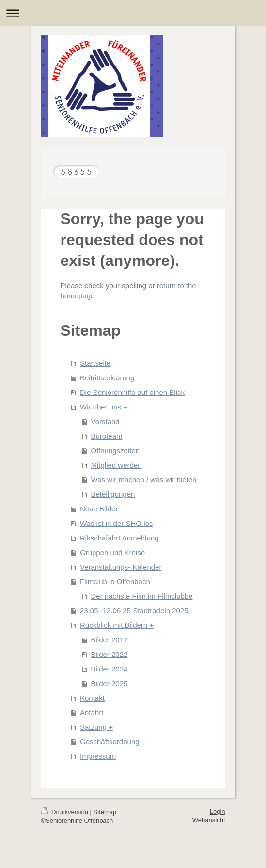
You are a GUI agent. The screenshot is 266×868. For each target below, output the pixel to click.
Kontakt (92, 698)
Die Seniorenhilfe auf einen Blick (132, 392)
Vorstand (105, 421)
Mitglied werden (117, 465)
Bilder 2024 (110, 669)
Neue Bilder (99, 509)
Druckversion (66, 812)
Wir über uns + (104, 407)
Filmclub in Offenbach (115, 581)
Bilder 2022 (110, 654)
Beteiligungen (113, 494)
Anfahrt (92, 712)
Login (218, 811)
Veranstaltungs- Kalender (121, 567)
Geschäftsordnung (110, 742)
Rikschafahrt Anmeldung (119, 538)
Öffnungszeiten (116, 450)
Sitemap (105, 812)
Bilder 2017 (110, 640)
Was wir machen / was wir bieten (144, 480)
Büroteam (107, 436)
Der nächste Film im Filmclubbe (142, 596)
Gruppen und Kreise (112, 552)
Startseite (95, 363)
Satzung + (96, 727)
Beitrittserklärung (107, 378)
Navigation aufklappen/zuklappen (133, 13)
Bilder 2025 (110, 683)
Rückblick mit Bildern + (117, 625)
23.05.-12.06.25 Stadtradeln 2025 (134, 611)
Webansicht (209, 820)
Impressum (98, 756)
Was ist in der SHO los (116, 523)
